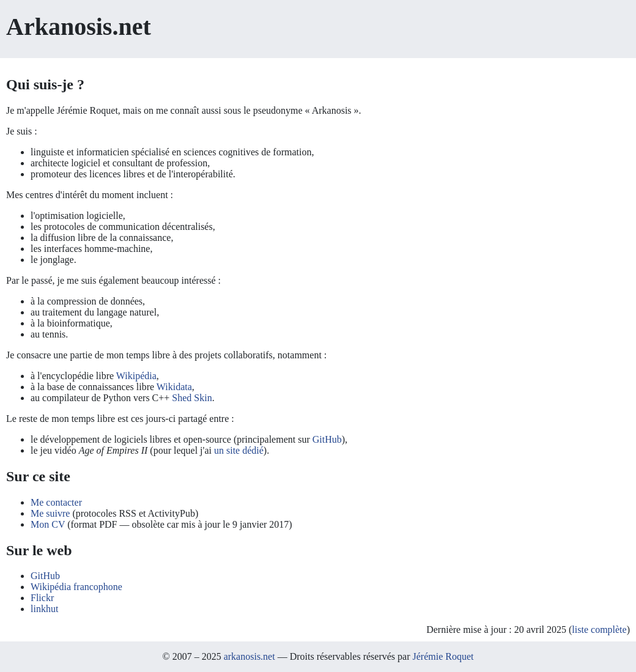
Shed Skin (192, 398)
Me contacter (56, 502)
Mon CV (48, 524)
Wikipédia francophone (76, 587)
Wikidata (174, 387)
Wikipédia (136, 376)
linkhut (44, 609)
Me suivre (50, 513)
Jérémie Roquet (443, 656)
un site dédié (239, 450)
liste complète (599, 630)
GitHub (327, 439)
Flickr (42, 598)
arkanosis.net (250, 656)
